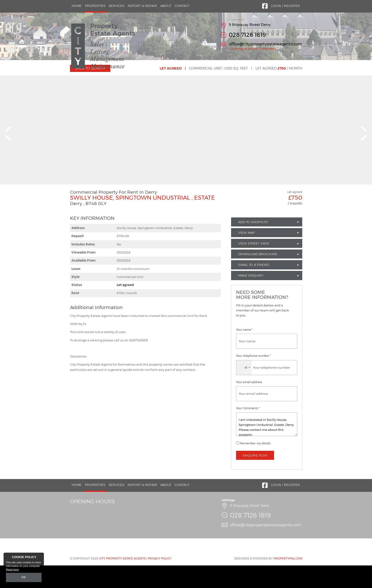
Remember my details (255, 466)
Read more (12, 570)
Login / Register (285, 6)
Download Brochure (258, 277)
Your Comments (248, 431)
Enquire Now (255, 478)
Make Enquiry (251, 298)
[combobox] (244, 390)
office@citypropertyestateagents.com (265, 44)
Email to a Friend (254, 287)
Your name (244, 353)
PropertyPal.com (288, 581)
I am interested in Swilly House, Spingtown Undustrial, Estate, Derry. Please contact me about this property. (267, 447)
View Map (246, 255)
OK (24, 578)
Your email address (249, 405)
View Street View (254, 266)
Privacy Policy (160, 581)
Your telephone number (253, 379)
